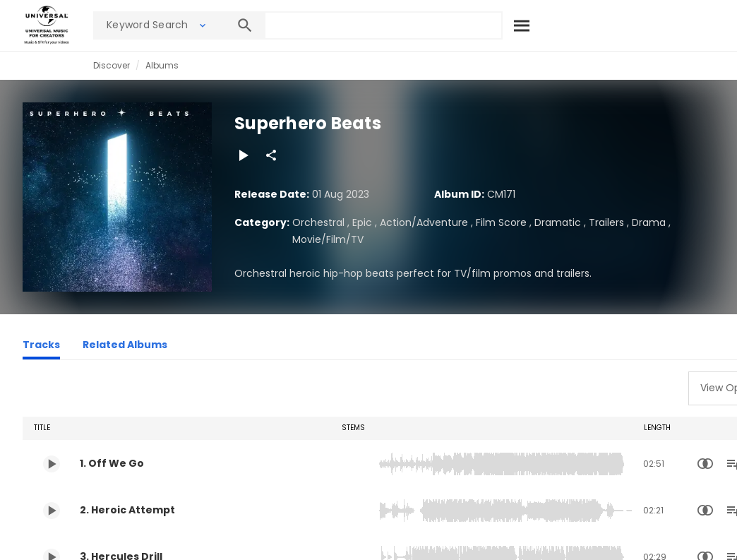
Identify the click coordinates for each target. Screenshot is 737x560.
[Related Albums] (125, 347)
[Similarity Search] (705, 464)
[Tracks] (41, 347)
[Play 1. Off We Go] (52, 464)
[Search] (522, 25)
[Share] (271, 155)
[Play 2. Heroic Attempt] (52, 511)
